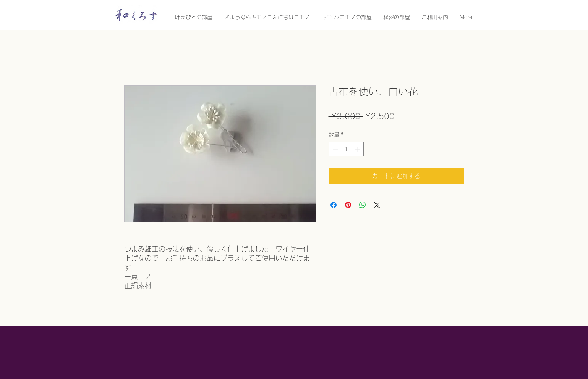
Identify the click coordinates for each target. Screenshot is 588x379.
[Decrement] (334, 149)
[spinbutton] (346, 149)
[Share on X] (377, 205)
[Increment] (358, 149)
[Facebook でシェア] (334, 205)
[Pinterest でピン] (348, 205)
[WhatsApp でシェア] (363, 205)
